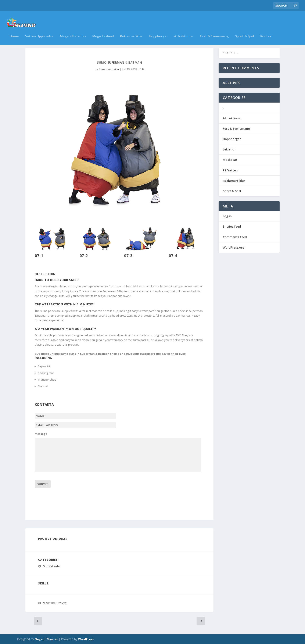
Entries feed (232, 226)
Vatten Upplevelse (39, 31)
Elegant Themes (46, 639)
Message (41, 434)
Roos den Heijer (109, 69)
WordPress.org (234, 247)
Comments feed (235, 237)
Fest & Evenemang (214, 31)
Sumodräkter (52, 566)
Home (14, 31)
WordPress (86, 639)
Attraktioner (184, 31)
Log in (227, 216)
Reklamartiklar (131, 31)
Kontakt (267, 31)
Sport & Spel (245, 31)
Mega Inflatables (73, 31)
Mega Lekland (103, 31)
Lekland (229, 149)
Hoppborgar (158, 31)
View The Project (55, 603)
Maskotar (230, 160)
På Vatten (230, 170)
